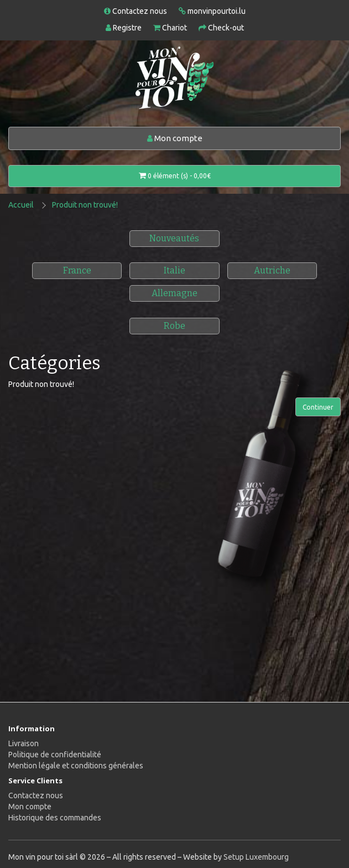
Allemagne (175, 293)
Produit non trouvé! (85, 205)
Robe (175, 326)
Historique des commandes (55, 818)
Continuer (318, 407)
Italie (175, 270)
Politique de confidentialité (55, 755)
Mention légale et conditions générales (76, 766)
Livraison (24, 743)
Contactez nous (36, 795)
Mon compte (175, 138)
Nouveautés (174, 238)
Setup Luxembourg (256, 857)
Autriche (272, 270)
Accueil (21, 205)
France (77, 270)
